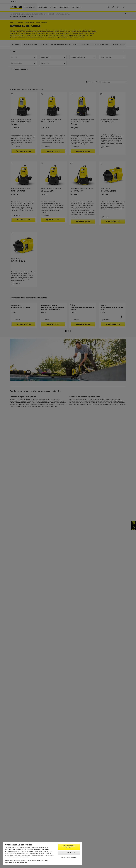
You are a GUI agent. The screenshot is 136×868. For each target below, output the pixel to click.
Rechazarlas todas (69, 853)
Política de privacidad (13, 863)
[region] (42, 853)
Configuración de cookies (69, 858)
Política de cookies (42, 861)
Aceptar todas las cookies (69, 847)
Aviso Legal (24, 863)
